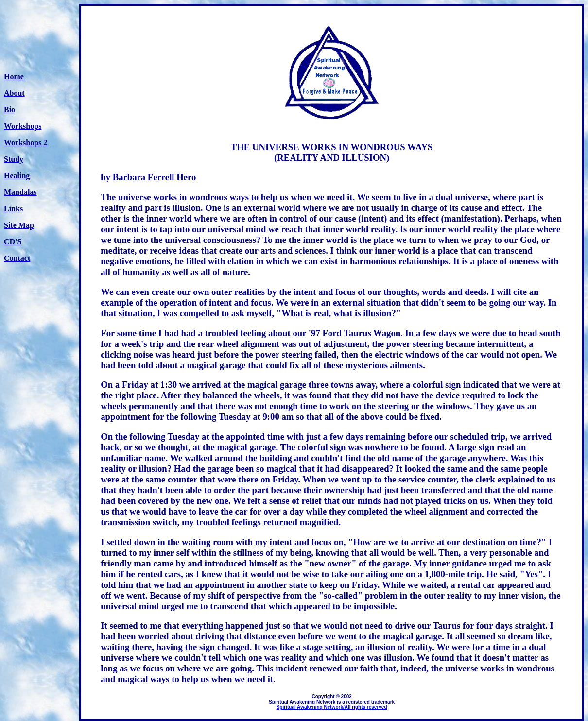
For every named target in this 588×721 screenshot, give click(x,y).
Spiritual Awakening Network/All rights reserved (332, 707)
